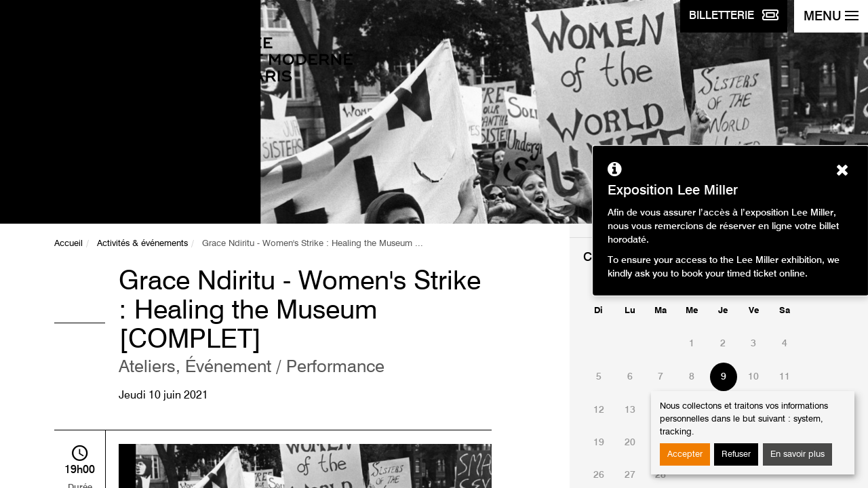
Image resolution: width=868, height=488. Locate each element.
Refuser (736, 454)
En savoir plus (797, 454)
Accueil (68, 244)
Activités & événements (142, 244)
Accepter (685, 454)
